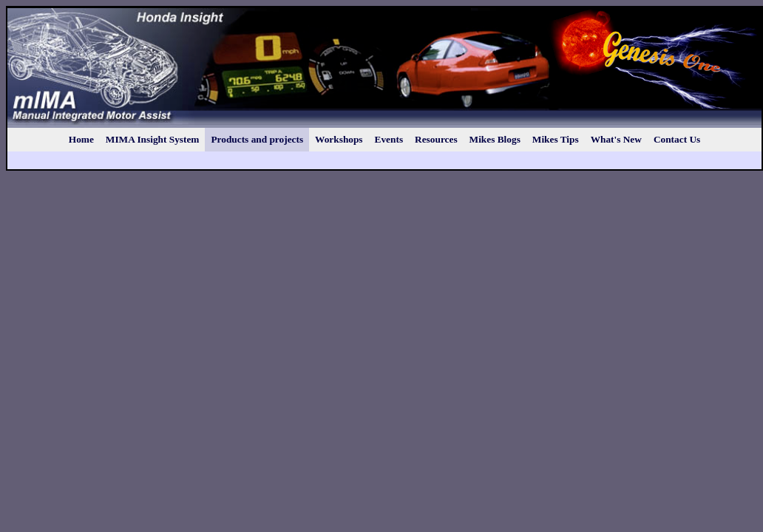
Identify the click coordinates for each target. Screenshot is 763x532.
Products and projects (257, 139)
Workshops (339, 139)
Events (389, 139)
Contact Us (677, 139)
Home (81, 139)
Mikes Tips (556, 139)
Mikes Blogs (495, 139)
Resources (436, 139)
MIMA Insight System (153, 139)
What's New (616, 139)
